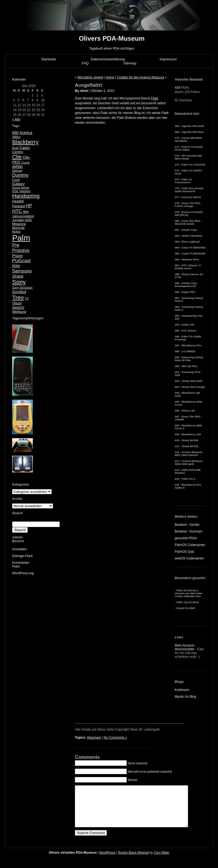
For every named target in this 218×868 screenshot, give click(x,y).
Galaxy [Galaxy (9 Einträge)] (18, 184)
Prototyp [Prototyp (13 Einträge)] (21, 250)
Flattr (155, 98)
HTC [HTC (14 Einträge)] (17, 211)
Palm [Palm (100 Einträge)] (21, 238)
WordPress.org (23, 573)
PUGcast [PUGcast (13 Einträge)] (21, 261)
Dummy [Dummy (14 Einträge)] (20, 175)
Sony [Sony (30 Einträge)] (19, 282)
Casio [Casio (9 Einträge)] (24, 148)
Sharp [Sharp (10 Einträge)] (18, 276)
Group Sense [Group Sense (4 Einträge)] (21, 188)
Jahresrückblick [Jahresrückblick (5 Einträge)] (23, 216)
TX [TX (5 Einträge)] (27, 298)
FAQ (85, 63)
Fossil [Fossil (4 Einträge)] (16, 180)
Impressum (168, 59)
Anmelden (19, 549)
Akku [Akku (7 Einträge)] (16, 137)
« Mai (16, 119)
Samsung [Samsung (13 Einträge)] (22, 271)
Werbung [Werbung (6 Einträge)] (19, 312)
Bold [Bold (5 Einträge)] (15, 148)
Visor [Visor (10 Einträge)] (17, 303)
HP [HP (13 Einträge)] (29, 206)
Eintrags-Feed (22, 556)
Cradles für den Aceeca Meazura (141, 77)
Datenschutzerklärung (108, 59)
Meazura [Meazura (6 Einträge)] (19, 224)
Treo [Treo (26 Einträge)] (18, 297)
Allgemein (94, 738)
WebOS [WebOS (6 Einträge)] (18, 308)
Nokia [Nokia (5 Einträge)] (16, 231)
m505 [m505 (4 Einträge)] (28, 220)
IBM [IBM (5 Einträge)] (26, 212)
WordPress (107, 861)
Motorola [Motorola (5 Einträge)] (18, 228)
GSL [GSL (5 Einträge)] (15, 191)
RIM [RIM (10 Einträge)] (16, 266)
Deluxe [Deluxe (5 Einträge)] (17, 171)
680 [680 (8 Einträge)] (15, 133)
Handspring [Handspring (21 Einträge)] (26, 196)
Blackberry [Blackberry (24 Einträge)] (25, 142)
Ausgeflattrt (88, 85)
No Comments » (115, 738)
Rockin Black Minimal (133, 861)
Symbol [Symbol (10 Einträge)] (19, 292)
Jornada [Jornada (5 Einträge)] (18, 220)
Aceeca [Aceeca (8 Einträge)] (26, 133)
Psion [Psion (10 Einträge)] (17, 256)
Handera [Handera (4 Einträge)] (25, 191)
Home (110, 77)
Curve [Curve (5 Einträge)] (25, 162)
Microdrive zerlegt (90, 77)
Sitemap (130, 63)
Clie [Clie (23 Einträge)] (17, 157)
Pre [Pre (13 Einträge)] (16, 245)
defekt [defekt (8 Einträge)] (17, 167)
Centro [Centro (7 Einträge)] (18, 152)
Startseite (49, 59)
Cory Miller (161, 861)
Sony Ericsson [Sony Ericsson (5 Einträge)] (22, 288)
